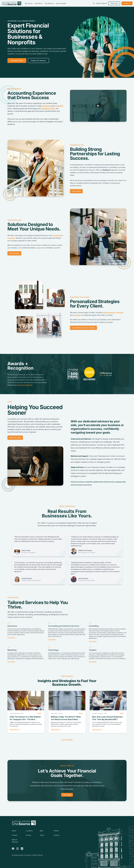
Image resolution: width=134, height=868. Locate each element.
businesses (46, 106)
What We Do (39, 3)
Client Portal (114, 3)
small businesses (109, 312)
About (14, 831)
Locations (29, 831)
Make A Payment (102, 3)
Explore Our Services (38, 61)
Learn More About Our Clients (83, 328)
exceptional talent (48, 109)
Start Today (67, 795)
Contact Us (127, 3)
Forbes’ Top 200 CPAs (25, 385)
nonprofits (59, 106)
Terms (42, 835)
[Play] (98, 106)
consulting (11, 238)
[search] (94, 3)
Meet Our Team (15, 438)
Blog (41, 831)
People (56, 831)
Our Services (14, 253)
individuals (77, 315)
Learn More (76, 191)
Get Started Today (17, 61)
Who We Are (29, 3)
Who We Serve (49, 3)
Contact (15, 835)
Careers (57, 835)
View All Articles (67, 740)
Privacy (28, 835)
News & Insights (61, 3)
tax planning (57, 235)
